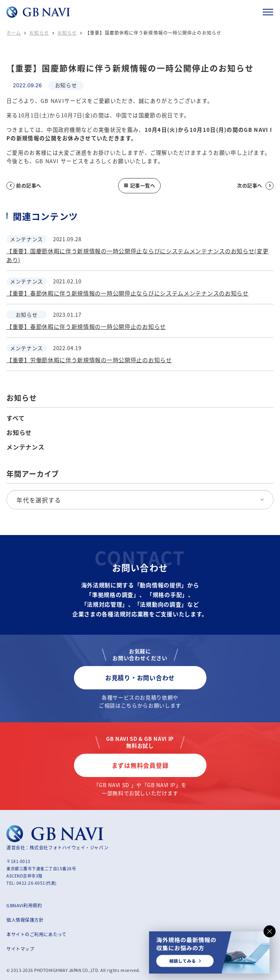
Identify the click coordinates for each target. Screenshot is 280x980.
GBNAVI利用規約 (24, 905)
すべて (15, 418)
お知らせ (39, 33)
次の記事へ (255, 186)
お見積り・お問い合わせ (140, 678)
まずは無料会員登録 (140, 765)
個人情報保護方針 (25, 920)
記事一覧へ (139, 186)
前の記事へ (24, 186)
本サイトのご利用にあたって (36, 934)
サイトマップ (20, 949)
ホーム (14, 33)
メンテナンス (26, 447)
